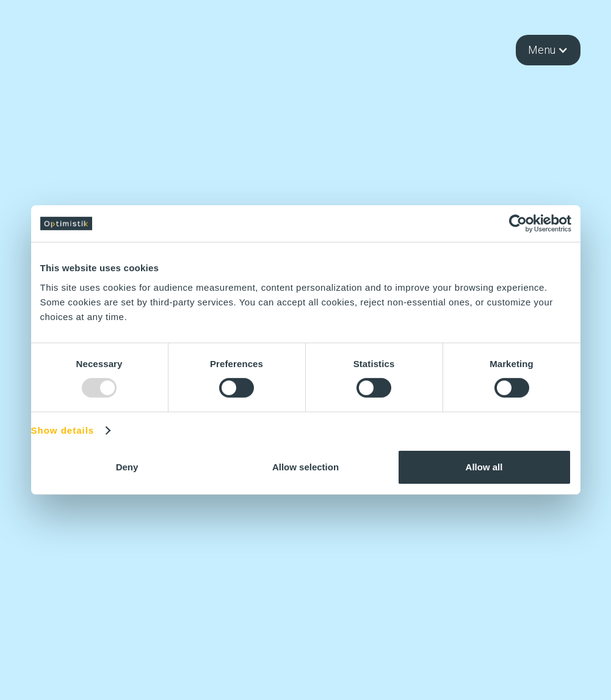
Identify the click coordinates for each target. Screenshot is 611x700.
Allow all (484, 467)
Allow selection (305, 467)
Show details (63, 431)
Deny (127, 467)
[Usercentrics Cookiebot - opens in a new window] (518, 224)
